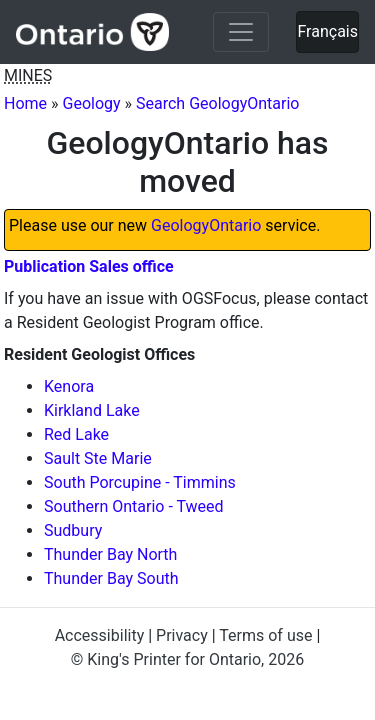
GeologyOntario (206, 225)
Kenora (69, 386)
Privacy (182, 635)
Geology (92, 103)
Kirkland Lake (92, 410)
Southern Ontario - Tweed (134, 506)
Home (25, 103)
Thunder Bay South (111, 578)
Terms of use (265, 635)
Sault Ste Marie (98, 458)
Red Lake (76, 434)
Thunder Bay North (110, 554)
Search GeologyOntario (217, 103)
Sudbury (73, 530)
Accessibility (100, 635)
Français (327, 31)
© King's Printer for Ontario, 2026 (187, 659)
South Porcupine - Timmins (140, 482)
